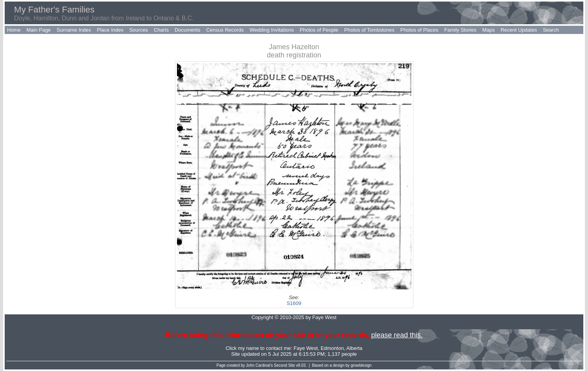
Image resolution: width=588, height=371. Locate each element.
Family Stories (460, 30)
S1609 (294, 303)
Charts (161, 30)
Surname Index (74, 30)
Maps (488, 30)
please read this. (397, 335)
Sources (139, 30)
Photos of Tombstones (369, 30)
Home (14, 30)
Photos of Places (419, 30)
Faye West (306, 348)
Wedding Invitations (272, 30)
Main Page (39, 30)
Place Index (110, 30)
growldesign (361, 365)
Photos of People (319, 30)
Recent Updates (519, 30)
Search (551, 30)
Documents (188, 30)
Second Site (284, 365)
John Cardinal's (260, 365)
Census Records (225, 30)
